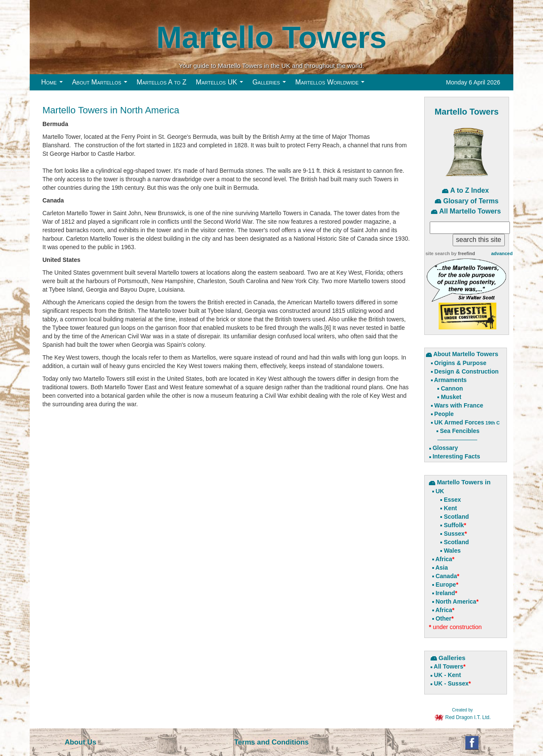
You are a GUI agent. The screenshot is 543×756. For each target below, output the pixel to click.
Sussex (454, 534)
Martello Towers (272, 37)
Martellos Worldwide (332, 84)
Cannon (452, 388)
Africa (444, 559)
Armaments (450, 380)
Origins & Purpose (460, 363)
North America (456, 601)
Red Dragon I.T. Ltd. (462, 715)
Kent (450, 508)
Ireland (445, 593)
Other (444, 618)
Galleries (271, 84)
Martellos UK (222, 84)
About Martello (455, 354)
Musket (451, 397)
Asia (442, 568)
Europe (446, 585)
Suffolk (454, 525)
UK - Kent (448, 675)
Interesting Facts (456, 456)
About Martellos (102, 84)
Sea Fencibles (460, 431)
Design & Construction (467, 371)
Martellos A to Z (162, 82)
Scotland (456, 517)
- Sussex (455, 683)
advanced (502, 253)
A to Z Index (469, 190)
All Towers (448, 666)
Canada (446, 576)
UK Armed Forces (467, 422)
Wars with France (459, 405)
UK (440, 491)
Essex (452, 500)
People (444, 414)
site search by (450, 253)
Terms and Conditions (271, 742)
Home (54, 84)
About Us (81, 742)
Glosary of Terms (471, 201)
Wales (452, 551)
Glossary (445, 448)
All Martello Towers (470, 211)
